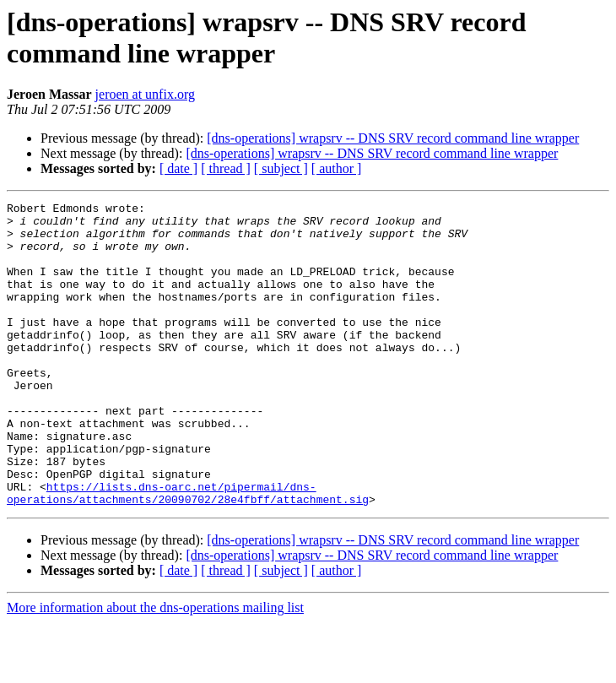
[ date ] (178, 168)
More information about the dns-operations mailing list (155, 668)
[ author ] (337, 168)
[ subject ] (281, 168)
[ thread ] (226, 168)
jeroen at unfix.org (145, 94)
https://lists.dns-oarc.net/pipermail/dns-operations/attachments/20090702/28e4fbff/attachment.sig (188, 552)
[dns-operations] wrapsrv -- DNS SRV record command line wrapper (393, 138)
